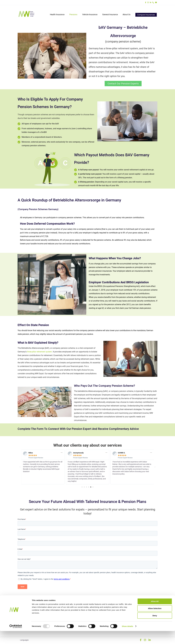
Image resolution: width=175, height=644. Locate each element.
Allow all (155, 614)
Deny (155, 629)
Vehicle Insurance (90, 15)
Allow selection (155, 621)
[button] (20, 467)
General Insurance (110, 15)
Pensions (74, 15)
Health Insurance (58, 15)
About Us (127, 15)
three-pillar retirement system (39, 352)
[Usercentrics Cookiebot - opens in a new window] (16, 639)
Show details (128, 639)
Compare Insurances (146, 15)
